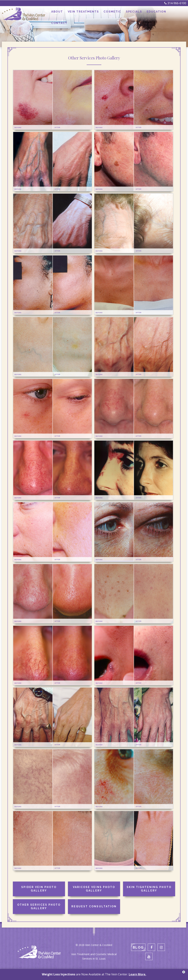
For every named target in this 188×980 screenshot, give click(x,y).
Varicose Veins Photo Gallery (94, 889)
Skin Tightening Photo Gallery (149, 889)
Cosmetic (113, 14)
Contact (176, 14)
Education (155, 14)
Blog (138, 947)
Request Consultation (94, 906)
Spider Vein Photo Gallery (39, 889)
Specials (133, 14)
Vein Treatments (84, 14)
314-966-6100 (175, 3)
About (59, 14)
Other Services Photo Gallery (39, 907)
